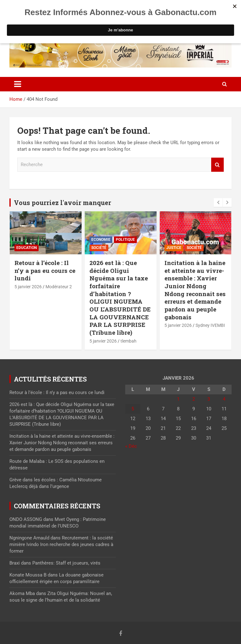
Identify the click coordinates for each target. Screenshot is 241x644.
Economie (101, 240)
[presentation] (218, 203)
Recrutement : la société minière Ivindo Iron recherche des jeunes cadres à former (61, 544)
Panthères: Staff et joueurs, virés (66, 563)
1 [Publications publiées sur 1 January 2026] (178, 399)
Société (99, 248)
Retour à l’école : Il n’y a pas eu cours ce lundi (45, 270)
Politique (125, 240)
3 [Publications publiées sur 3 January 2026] (209, 399)
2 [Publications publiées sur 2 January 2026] (194, 399)
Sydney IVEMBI (210, 325)
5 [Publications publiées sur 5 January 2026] (133, 409)
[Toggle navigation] (18, 84)
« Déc (131, 446)
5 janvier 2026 (28, 287)
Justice (174, 248)
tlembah (129, 341)
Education (27, 248)
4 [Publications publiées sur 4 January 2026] (224, 399)
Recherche (217, 165)
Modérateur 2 (59, 287)
